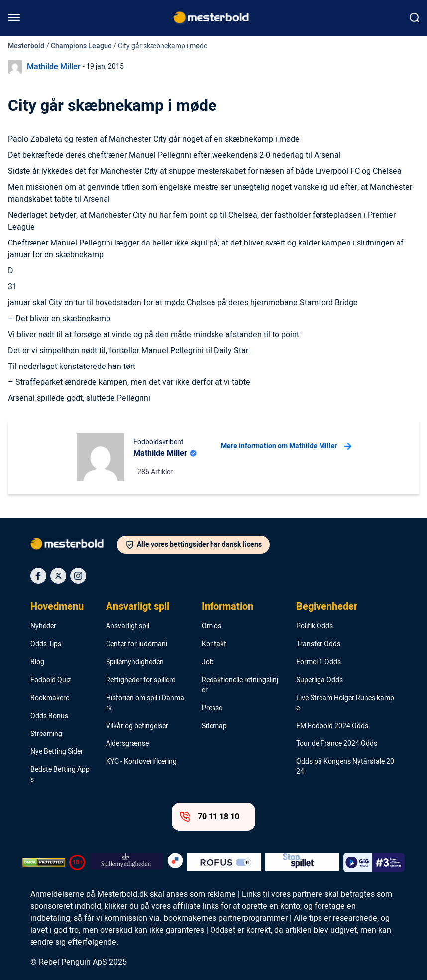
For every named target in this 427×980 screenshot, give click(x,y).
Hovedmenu (57, 607)
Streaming (46, 734)
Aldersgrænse (127, 744)
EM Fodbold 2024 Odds (332, 726)
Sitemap (214, 726)
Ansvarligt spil (138, 607)
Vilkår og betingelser (137, 726)
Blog (37, 662)
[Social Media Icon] (38, 576)
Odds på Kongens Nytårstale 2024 (345, 767)
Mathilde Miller (54, 67)
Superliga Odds (320, 680)
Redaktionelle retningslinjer (240, 685)
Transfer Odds (318, 644)
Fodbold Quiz (51, 680)
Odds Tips (46, 644)
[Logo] (74, 546)
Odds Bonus (49, 716)
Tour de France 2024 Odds (337, 744)
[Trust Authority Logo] (126, 862)
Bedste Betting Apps (60, 775)
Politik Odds (315, 626)
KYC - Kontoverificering (141, 762)
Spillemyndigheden (135, 662)
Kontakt (214, 644)
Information (227, 607)
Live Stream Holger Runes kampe (345, 703)
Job (208, 662)
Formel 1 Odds (319, 662)
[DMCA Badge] (44, 862)
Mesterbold (26, 46)
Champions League (81, 46)
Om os (212, 626)
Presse (212, 708)
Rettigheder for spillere (141, 680)
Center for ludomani (137, 644)
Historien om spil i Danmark (145, 703)
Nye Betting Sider (57, 752)
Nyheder (43, 626)
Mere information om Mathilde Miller (286, 446)
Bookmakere (50, 698)
